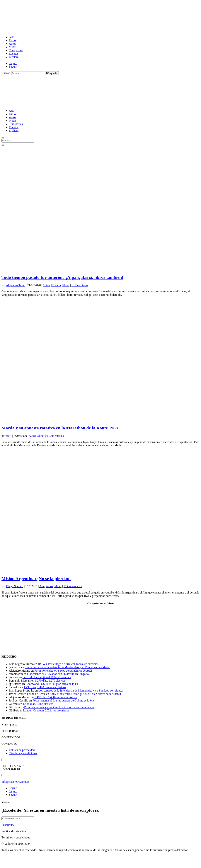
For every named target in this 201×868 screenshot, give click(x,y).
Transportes (16, 50)
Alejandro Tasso (16, 285)
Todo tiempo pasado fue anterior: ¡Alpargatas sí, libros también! (62, 277)
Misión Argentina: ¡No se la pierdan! (36, 579)
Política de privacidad (22, 750)
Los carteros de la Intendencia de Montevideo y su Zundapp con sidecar (67, 667)
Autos (12, 44)
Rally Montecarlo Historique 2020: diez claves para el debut (85, 694)
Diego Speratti (15, 586)
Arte (11, 37)
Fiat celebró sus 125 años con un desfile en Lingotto (58, 674)
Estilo (12, 40)
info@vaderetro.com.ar (15, 782)
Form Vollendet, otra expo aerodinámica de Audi (63, 671)
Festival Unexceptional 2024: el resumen (47, 677)
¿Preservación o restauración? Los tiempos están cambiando (58, 707)
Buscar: (6, 73)
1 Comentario (80, 285)
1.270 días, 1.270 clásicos (50, 681)
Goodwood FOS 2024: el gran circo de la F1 (52, 684)
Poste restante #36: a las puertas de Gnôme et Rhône (63, 700)
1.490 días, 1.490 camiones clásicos (45, 687)
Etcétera (14, 57)
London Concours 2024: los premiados (46, 710)
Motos (13, 47)
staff (9, 436)
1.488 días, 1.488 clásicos (38, 704)
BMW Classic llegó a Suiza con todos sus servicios (68, 664)
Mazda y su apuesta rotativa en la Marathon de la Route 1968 (60, 428)
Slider (66, 285)
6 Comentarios (55, 436)
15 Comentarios (73, 586)
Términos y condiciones (23, 753)
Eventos (14, 54)
